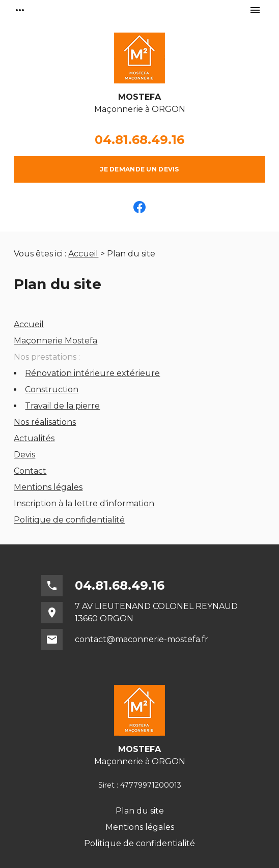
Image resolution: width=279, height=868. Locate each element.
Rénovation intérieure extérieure (92, 373)
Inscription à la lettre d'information (84, 503)
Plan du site (140, 811)
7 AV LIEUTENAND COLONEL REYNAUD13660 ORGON (156, 612)
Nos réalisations (45, 422)
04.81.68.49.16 (139, 140)
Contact (30, 471)
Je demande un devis (139, 169)
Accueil (83, 254)
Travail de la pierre (62, 406)
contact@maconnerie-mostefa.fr (142, 639)
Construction (52, 389)
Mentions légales (48, 487)
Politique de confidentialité (69, 520)
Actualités (34, 438)
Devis (24, 455)
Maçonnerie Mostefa (55, 341)
